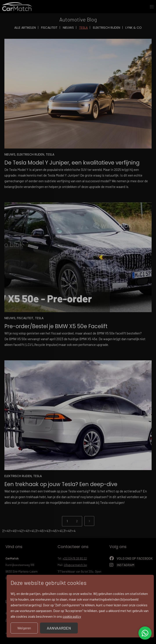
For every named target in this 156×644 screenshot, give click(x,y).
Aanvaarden (59, 628)
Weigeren (24, 628)
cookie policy (72, 616)
